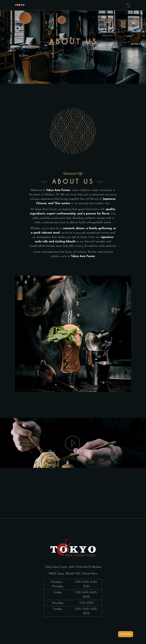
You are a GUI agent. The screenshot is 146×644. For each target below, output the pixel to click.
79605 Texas (56, 574)
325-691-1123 (73, 574)
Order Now (126, 634)
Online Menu (89, 574)
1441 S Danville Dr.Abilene (85, 567)
